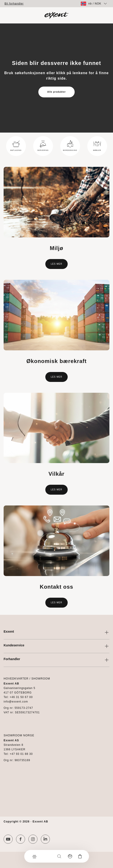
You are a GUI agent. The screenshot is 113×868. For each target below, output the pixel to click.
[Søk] (59, 856)
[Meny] (34, 856)
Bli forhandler (14, 4)
